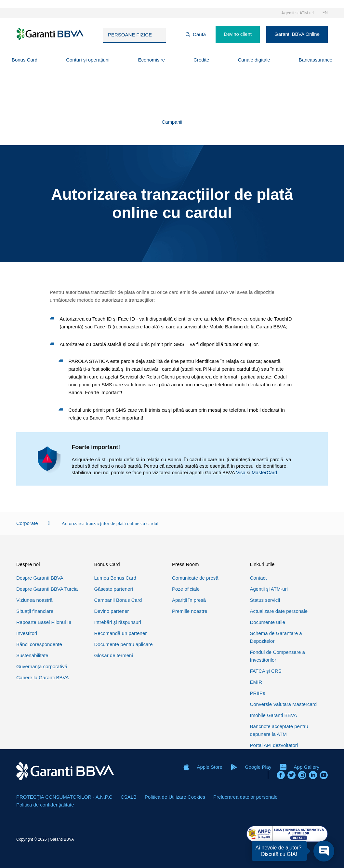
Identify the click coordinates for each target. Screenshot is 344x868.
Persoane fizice (130, 35)
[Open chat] (324, 851)
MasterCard (264, 472)
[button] (25, 60)
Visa (241, 472)
